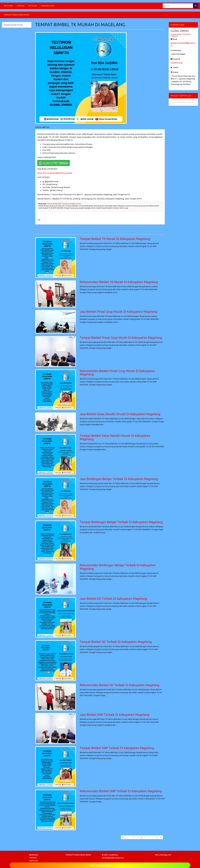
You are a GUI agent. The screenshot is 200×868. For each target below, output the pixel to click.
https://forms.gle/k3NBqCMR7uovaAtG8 (55, 173)
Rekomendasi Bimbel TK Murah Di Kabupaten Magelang (119, 282)
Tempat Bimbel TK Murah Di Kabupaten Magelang (115, 239)
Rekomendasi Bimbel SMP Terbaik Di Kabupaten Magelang (121, 791)
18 (156, 837)
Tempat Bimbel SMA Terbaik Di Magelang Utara (64, 204)
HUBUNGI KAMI (47, 6)
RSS (157, 855)
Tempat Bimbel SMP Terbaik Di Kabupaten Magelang (117, 748)
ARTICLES (33, 6)
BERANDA (8, 6)
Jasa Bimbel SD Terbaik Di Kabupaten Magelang (113, 599)
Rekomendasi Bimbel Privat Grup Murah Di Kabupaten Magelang (117, 373)
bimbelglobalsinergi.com (113, 858)
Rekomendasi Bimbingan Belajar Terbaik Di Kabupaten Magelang (118, 567)
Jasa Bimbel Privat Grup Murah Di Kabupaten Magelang (118, 312)
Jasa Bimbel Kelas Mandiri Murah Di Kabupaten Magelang (120, 414)
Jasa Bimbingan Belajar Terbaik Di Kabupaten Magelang (119, 479)
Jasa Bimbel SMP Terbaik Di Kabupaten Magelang (114, 715)
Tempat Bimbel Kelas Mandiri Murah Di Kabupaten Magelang (115, 437)
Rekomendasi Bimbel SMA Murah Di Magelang (182, 102)
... (131, 837)
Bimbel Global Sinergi (13, 25)
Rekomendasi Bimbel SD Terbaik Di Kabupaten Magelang (120, 685)
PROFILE (21, 6)
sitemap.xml (165, 855)
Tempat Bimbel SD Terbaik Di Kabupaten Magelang (116, 642)
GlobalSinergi (177, 63)
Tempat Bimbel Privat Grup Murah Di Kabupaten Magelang (121, 338)
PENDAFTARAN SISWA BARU (17, 15)
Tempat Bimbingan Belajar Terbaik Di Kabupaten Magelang (121, 522)
